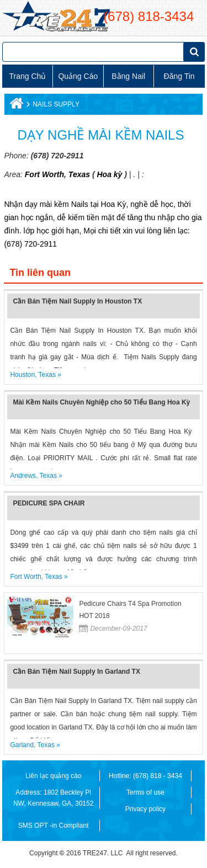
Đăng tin (179, 76)
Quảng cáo (78, 76)
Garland (22, 745)
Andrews (23, 476)
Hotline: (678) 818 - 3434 (145, 776)
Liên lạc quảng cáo (53, 776)
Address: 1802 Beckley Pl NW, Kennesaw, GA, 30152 (53, 798)
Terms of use (145, 792)
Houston (22, 375)
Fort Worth (44, 174)
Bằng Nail (128, 76)
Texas (78, 174)
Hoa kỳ (109, 174)
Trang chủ (28, 76)
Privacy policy (145, 809)
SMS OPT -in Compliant (54, 826)
